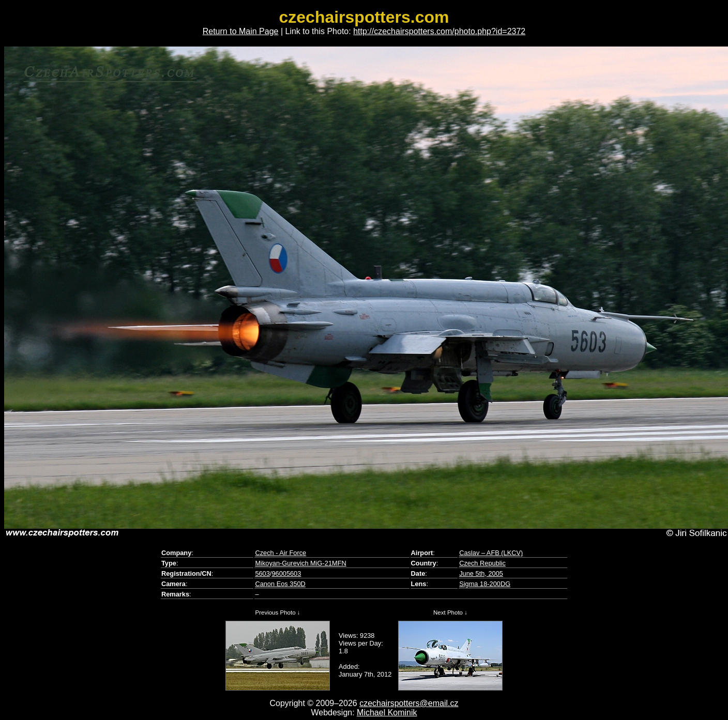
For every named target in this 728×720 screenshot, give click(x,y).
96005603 (286, 573)
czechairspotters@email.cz (409, 703)
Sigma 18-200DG (485, 584)
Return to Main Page (241, 31)
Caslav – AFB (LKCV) (491, 553)
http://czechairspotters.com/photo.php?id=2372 (439, 31)
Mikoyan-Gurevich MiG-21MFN (300, 563)
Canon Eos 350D (280, 584)
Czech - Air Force (280, 553)
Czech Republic (482, 563)
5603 (262, 573)
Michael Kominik (387, 713)
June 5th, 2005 (481, 573)
